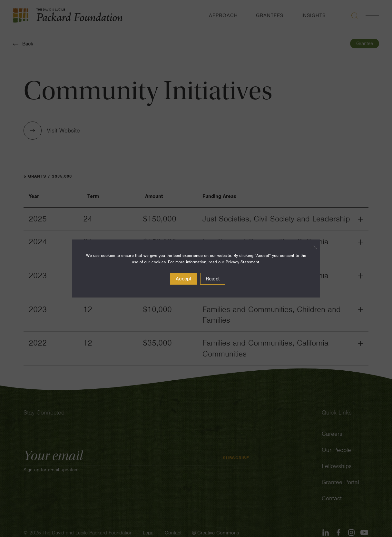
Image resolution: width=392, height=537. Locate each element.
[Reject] (312, 247)
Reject (213, 279)
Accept (184, 279)
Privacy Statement (242, 262)
